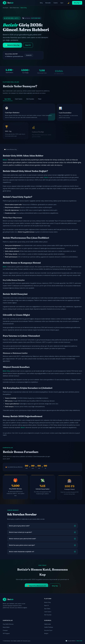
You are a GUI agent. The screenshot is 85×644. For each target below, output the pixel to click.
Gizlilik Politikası (49, 627)
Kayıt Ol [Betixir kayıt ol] (28, 45)
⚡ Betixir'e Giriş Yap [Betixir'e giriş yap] (12, 45)
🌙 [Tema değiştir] (68, 3)
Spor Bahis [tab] (8, 99)
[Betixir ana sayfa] (8, 3)
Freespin (5, 630)
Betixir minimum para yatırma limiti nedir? (43, 539)
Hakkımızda (47, 624)
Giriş (41, 3)
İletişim (46, 633)
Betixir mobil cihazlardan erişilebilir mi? (43, 552)
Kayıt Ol (46, 605)
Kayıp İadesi (6, 627)
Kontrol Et (29, 55)
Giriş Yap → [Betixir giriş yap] (77, 3)
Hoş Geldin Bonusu (8, 624)
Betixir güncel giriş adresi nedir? (43, 526)
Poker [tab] (40, 99)
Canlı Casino (48, 612)
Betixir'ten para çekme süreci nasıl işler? (43, 545)
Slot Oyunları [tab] (30, 99)
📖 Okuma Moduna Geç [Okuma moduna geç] (11, 149)
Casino (56, 3)
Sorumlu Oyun (48, 630)
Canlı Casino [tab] (19, 99)
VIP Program (6, 633)
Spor (62, 3)
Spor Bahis (47, 609)
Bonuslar (48, 3)
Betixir (5, 160)
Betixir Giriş (6, 371)
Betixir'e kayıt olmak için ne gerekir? (43, 532)
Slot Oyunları (48, 615)
